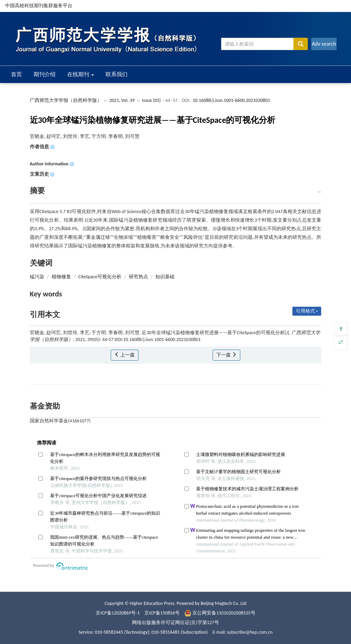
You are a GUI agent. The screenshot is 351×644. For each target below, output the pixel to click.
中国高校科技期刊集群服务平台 (39, 6)
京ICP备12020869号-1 (118, 613)
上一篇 (125, 355)
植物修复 (61, 277)
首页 (16, 74)
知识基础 (165, 277)
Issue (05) (151, 100)
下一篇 (226, 355)
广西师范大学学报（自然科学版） (66, 100)
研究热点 (138, 277)
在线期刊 (81, 74)
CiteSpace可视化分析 (100, 277)
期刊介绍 (45, 74)
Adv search (324, 44)
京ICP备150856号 (162, 613)
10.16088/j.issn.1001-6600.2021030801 (231, 100)
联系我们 (117, 74)
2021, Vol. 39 (123, 100)
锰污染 (37, 277)
